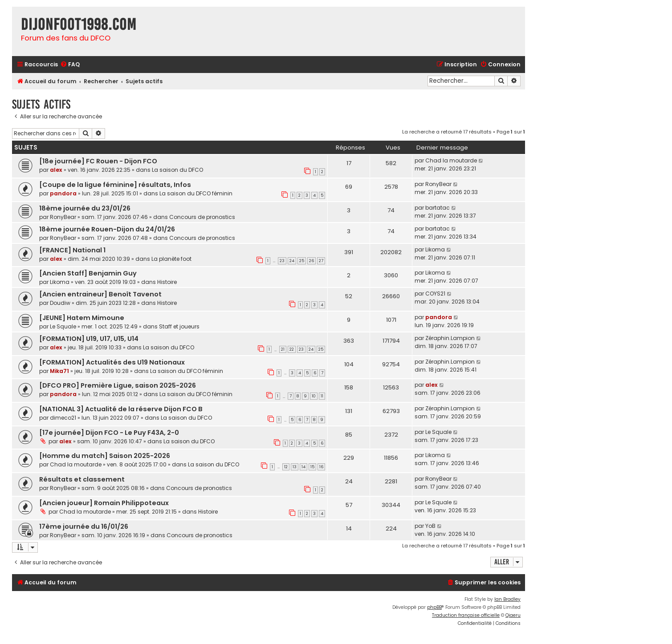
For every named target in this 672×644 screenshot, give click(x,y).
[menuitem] (70, 65)
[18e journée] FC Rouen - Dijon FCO (98, 161)
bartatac (438, 208)
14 (303, 467)
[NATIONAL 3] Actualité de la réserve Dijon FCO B (121, 409)
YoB (430, 526)
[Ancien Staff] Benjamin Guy (88, 273)
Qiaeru (513, 615)
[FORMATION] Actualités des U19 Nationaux (112, 362)
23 (282, 261)
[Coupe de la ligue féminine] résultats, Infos (115, 185)
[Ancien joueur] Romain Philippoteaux (104, 503)
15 (312, 467)
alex (56, 170)
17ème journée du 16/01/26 (84, 527)
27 (321, 261)
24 (292, 261)
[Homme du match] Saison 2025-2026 (105, 456)
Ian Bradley (507, 599)
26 (312, 261)
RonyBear (438, 184)
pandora (63, 193)
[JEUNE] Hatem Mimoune (82, 318)
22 (292, 349)
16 (321, 467)
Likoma (435, 249)
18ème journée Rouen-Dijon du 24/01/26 (107, 229)
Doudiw (60, 303)
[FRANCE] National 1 (72, 250)
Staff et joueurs (179, 326)
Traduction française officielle (466, 615)
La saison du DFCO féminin (196, 193)
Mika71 (59, 371)
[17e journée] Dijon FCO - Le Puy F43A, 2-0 (109, 433)
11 (322, 396)
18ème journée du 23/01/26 (85, 208)
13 (295, 467)
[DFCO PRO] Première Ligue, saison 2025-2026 (118, 385)
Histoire (167, 282)
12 (286, 467)
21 (283, 349)
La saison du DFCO (177, 170)
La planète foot (171, 259)
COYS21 (435, 294)
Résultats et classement (82, 479)
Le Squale (63, 326)
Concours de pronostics (202, 217)
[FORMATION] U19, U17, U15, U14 (89, 339)
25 (302, 261)
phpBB (434, 607)
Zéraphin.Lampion (450, 338)
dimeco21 (63, 418)
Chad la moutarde (451, 160)
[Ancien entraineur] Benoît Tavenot (100, 294)
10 (314, 396)
